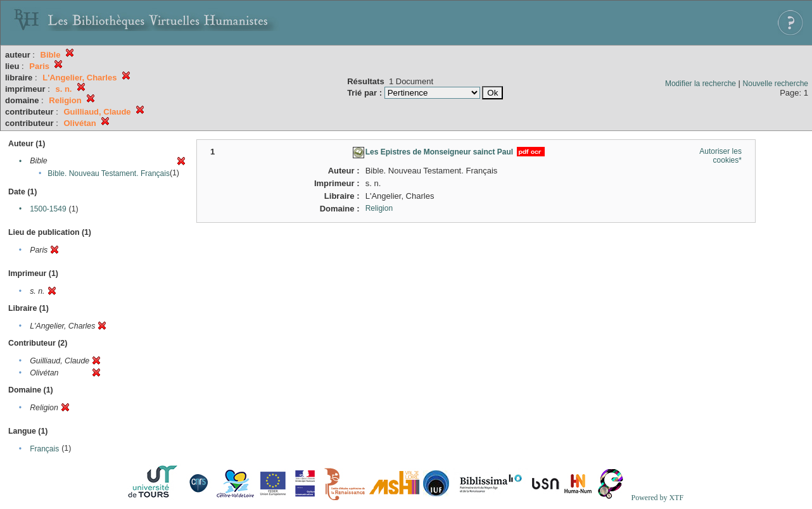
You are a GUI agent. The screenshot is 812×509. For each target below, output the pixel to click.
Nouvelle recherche (776, 84)
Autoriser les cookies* (720, 156)
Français (44, 449)
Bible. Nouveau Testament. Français (109, 173)
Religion (379, 208)
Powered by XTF (657, 498)
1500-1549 (48, 209)
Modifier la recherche (701, 84)
